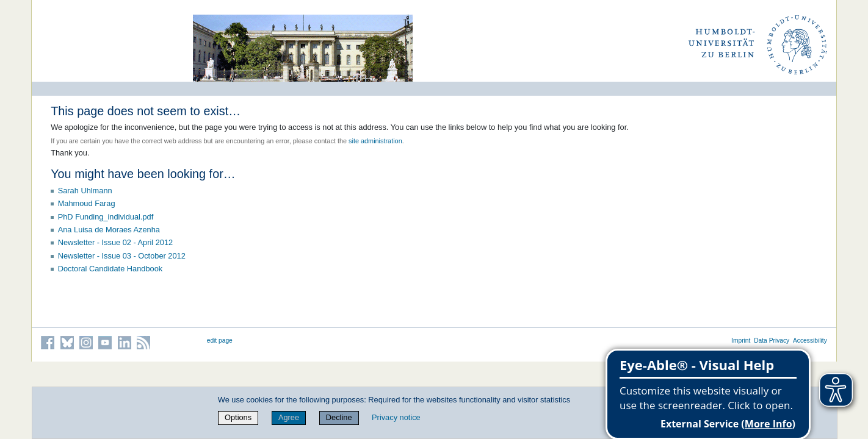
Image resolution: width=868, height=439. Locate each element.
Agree (289, 417)
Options (238, 417)
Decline (339, 417)
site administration (375, 141)
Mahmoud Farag (87, 203)
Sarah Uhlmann (85, 191)
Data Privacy (772, 341)
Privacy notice (396, 417)
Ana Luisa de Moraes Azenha (109, 230)
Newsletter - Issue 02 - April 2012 (116, 242)
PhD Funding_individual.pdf (106, 217)
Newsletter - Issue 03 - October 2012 (122, 256)
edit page (220, 341)
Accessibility (810, 341)
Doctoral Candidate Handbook (110, 269)
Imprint (741, 341)
